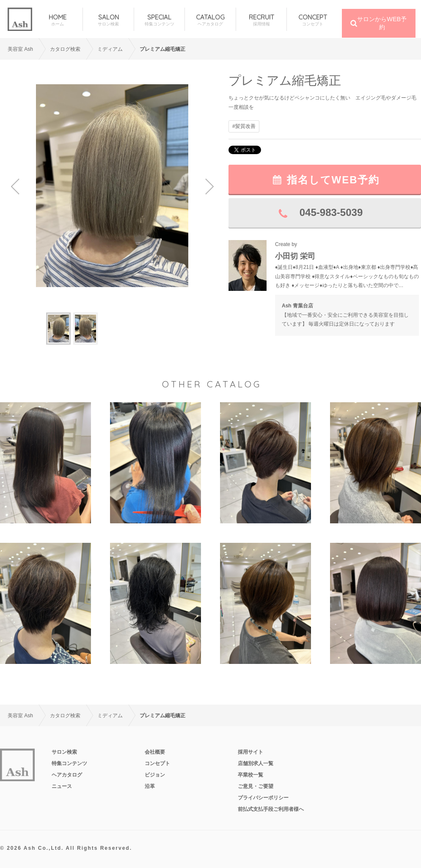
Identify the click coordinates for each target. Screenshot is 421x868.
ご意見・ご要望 (256, 786)
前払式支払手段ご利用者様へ (271, 809)
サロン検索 (64, 752)
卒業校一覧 (250, 775)
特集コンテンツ (69, 763)
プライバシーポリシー (263, 798)
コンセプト (157, 763)
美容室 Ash (20, 49)
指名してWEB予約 (333, 180)
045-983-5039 (331, 212)
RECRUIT (261, 20)
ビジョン (155, 775)
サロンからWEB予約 (382, 23)
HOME (57, 20)
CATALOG (210, 20)
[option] (112, 186)
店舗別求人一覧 (256, 763)
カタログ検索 (65, 49)
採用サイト (250, 752)
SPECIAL (159, 20)
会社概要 (155, 752)
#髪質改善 (244, 126)
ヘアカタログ (67, 775)
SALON (108, 20)
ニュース (62, 786)
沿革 (150, 786)
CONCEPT (312, 20)
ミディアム (110, 49)
